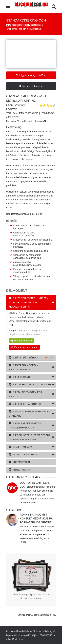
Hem (19, 25)
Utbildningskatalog (34, 25)
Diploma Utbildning (42, 631)
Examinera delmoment (24, 347)
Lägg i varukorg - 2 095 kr (31, 75)
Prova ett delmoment (31, 86)
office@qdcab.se (15, 639)
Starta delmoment (22, 341)
